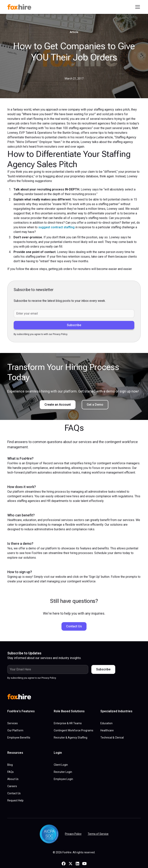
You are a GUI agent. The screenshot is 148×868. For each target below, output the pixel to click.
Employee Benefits (19, 738)
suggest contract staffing (56, 227)
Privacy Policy (73, 834)
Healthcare (107, 730)
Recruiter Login (63, 772)
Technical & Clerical (112, 738)
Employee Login (63, 779)
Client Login (61, 765)
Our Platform (15, 730)
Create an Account (58, 405)
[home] (21, 7)
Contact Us (74, 626)
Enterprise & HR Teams (68, 723)
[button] (137, 7)
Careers (12, 786)
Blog (10, 765)
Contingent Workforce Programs (74, 730)
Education (106, 723)
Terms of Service (98, 834)
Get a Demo (95, 405)
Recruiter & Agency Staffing (71, 738)
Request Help (15, 800)
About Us (13, 779)
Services (13, 723)
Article (74, 32)
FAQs (11, 772)
